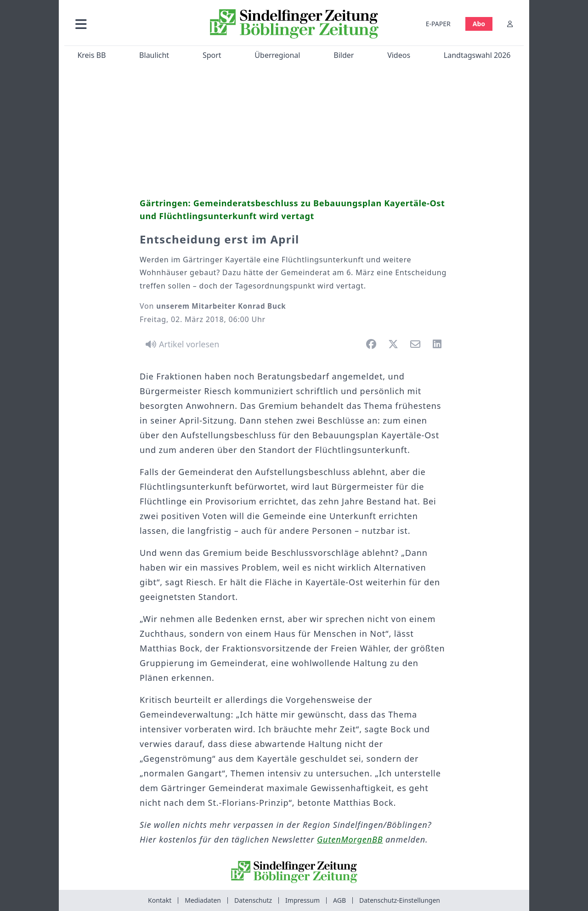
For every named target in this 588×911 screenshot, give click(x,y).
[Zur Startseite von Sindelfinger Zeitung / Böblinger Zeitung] (294, 24)
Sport (212, 55)
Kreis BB (91, 55)
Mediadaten (203, 900)
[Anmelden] (510, 24)
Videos (399, 55)
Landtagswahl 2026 (477, 55)
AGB (339, 900)
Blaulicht (154, 55)
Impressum (302, 900)
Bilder (344, 55)
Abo (479, 24)
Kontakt (160, 900)
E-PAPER (438, 24)
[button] (130, 24)
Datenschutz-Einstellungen (400, 900)
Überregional (277, 55)
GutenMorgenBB (350, 839)
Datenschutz (253, 900)
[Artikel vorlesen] (181, 344)
